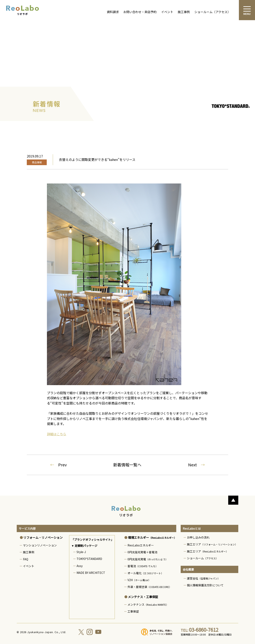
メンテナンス (148, 604)
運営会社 (203, 578)
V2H (139, 580)
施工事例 (184, 12)
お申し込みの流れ (198, 537)
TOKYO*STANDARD (89, 559)
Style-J (81, 552)
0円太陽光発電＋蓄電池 (142, 552)
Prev (58, 465)
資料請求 (113, 12)
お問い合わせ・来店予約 (140, 12)
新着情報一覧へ (127, 465)
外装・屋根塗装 (149, 587)
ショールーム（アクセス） (212, 12)
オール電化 (145, 573)
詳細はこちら (57, 434)
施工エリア (212, 544)
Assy (80, 566)
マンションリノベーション (40, 545)
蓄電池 (143, 566)
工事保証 (133, 611)
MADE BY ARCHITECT (91, 573)
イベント (167, 12)
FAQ (26, 559)
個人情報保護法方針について (205, 585)
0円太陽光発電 (148, 559)
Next (196, 465)
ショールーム (203, 558)
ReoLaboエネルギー (141, 545)
